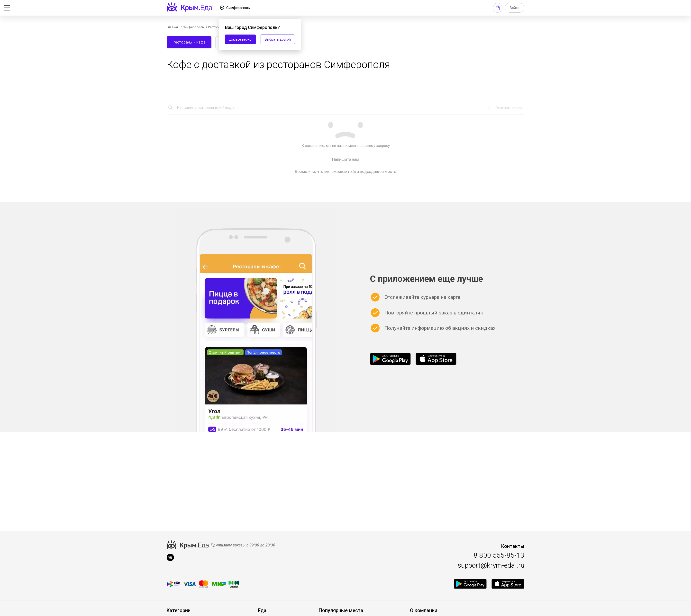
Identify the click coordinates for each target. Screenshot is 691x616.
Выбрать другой (278, 39)
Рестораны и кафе (189, 42)
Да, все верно (240, 39)
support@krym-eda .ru (491, 565)
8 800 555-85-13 (499, 555)
